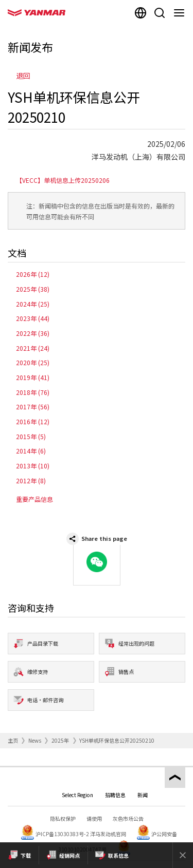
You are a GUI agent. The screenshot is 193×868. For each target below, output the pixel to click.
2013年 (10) (33, 466)
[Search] (160, 13)
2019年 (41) (33, 377)
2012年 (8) (31, 480)
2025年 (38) (33, 289)
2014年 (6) (31, 451)
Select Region (77, 795)
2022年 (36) (33, 333)
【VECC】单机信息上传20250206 (63, 180)
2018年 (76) (33, 392)
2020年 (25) (33, 362)
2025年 (60, 740)
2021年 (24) (33, 348)
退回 (23, 76)
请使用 (94, 818)
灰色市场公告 (128, 818)
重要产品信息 (34, 499)
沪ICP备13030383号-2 (62, 834)
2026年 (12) (33, 274)
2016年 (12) (33, 421)
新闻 (143, 795)
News (35, 740)
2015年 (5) (31, 436)
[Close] (183, 855)
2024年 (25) (33, 304)
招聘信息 (115, 795)
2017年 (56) (33, 407)
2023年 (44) (33, 318)
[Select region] (141, 13)
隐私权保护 (63, 818)
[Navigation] (181, 13)
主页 (13, 740)
